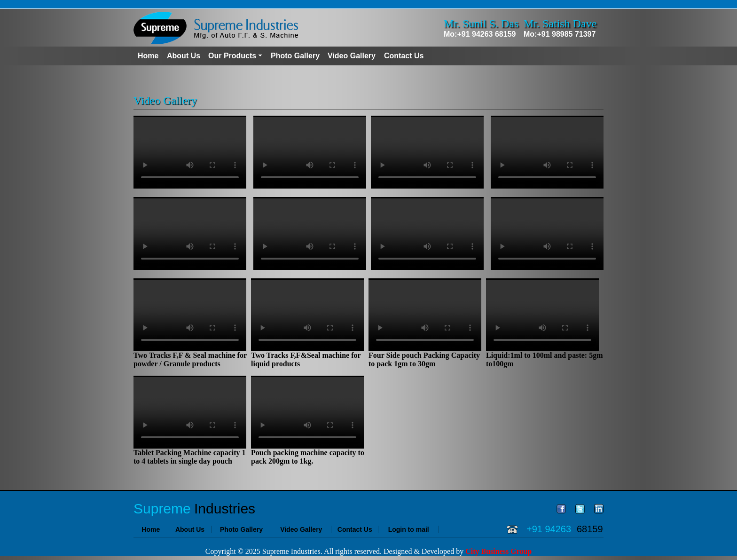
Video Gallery (352, 56)
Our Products (232, 56)
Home (148, 56)
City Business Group (498, 551)
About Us (184, 56)
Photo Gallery (295, 56)
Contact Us (404, 56)
